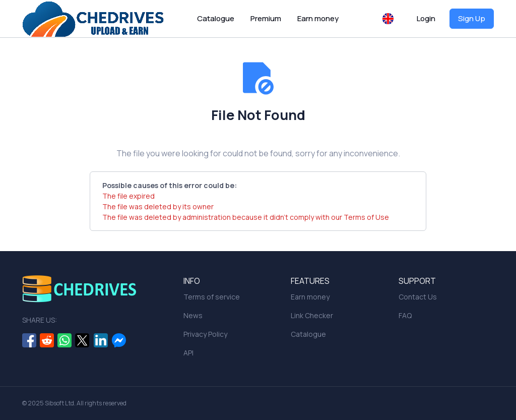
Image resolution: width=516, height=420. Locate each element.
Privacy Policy (205, 334)
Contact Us (418, 297)
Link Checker (312, 315)
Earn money (318, 18)
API (188, 353)
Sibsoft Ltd (59, 403)
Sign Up (472, 18)
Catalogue (216, 18)
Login (426, 18)
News (193, 315)
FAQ (405, 315)
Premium (266, 18)
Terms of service (212, 297)
